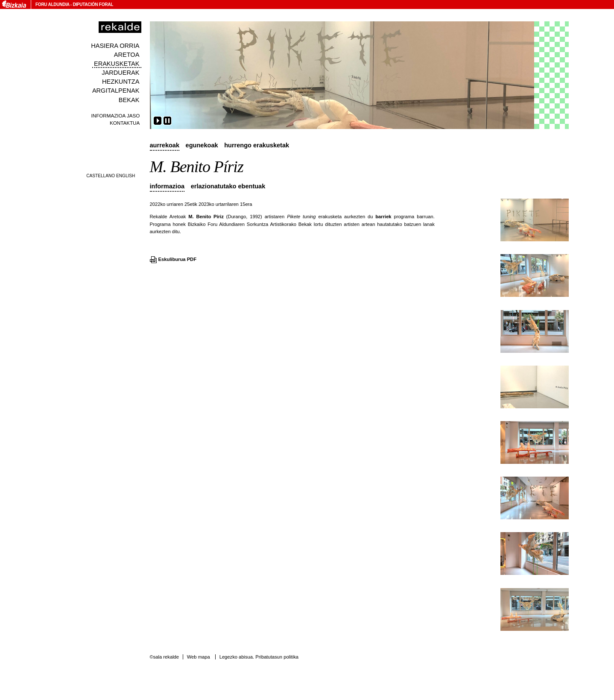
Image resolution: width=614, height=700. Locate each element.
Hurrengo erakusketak (257, 145)
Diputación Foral (93, 4)
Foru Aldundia (52, 4)
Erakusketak (117, 64)
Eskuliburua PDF (178, 259)
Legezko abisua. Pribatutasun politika (259, 657)
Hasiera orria (115, 46)
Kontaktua (125, 123)
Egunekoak (202, 145)
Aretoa (127, 55)
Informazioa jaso (116, 116)
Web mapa (199, 657)
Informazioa (167, 186)
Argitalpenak (116, 91)
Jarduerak (120, 73)
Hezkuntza (121, 82)
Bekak (129, 100)
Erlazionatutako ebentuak (228, 186)
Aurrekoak (165, 145)
